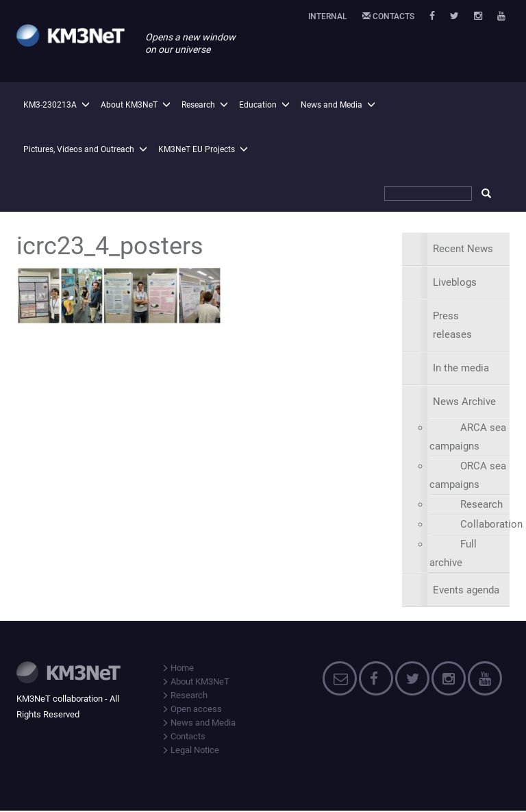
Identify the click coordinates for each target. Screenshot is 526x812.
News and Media (331, 105)
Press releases (452, 325)
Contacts (388, 16)
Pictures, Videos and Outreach (79, 149)
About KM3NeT (129, 105)
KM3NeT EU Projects (197, 149)
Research (198, 105)
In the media (461, 368)
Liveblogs (455, 282)
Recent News (463, 249)
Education (258, 105)
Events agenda (466, 590)
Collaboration (491, 524)
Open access (192, 709)
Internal (328, 16)
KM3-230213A (50, 105)
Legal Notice (190, 750)
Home (178, 668)
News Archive (464, 402)
